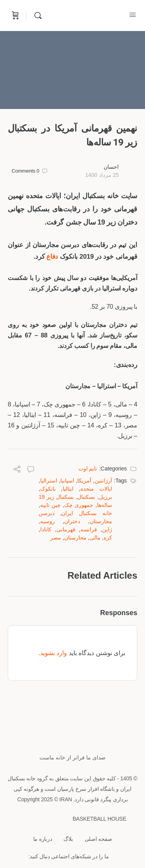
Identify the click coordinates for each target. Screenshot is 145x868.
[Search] (36, 16)
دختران (72, 521)
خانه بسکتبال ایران (87, 513)
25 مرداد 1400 (102, 175)
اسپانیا (67, 481)
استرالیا (49, 481)
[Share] (17, 470)
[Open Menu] (133, 15)
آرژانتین (103, 481)
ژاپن (107, 529)
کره (108, 538)
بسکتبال (86, 497)
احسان (111, 167)
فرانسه (89, 529)
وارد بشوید (54, 653)
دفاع (52, 257)
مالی (95, 538)
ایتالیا (68, 489)
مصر (56, 538)
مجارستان (75, 538)
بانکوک (48, 489)
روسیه (48, 521)
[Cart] (15, 16)
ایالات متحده (96, 489)
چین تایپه (50, 505)
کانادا (46, 529)
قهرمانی (66, 529)
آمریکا (84, 481)
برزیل (106, 497)
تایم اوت (88, 469)
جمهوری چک (79, 505)
